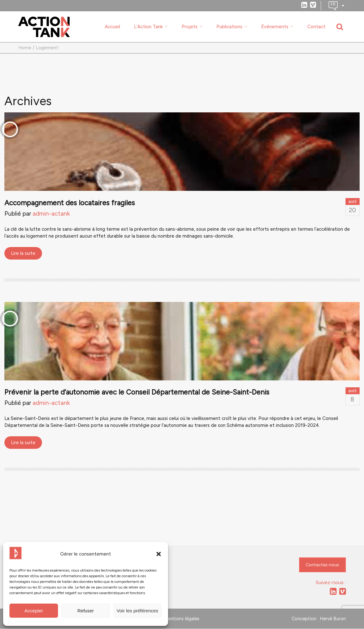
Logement (47, 48)
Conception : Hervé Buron (319, 619)
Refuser (86, 611)
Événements (275, 27)
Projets (190, 27)
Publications (229, 27)
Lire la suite (23, 254)
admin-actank (51, 214)
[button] (159, 554)
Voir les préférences (137, 611)
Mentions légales (182, 619)
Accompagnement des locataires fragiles (70, 203)
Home (25, 48)
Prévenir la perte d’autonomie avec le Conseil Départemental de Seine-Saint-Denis (137, 392)
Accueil (112, 27)
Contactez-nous (322, 565)
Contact (316, 27)
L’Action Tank (148, 27)
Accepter (34, 611)
